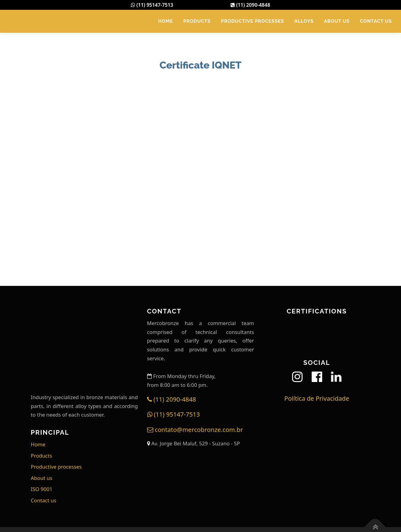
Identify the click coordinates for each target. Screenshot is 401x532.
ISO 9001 (42, 489)
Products (197, 21)
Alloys (304, 21)
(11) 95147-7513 (152, 5)
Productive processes (253, 21)
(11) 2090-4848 (250, 5)
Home (166, 21)
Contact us (376, 21)
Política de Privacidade (317, 398)
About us (337, 21)
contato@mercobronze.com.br (195, 429)
